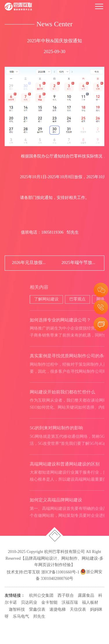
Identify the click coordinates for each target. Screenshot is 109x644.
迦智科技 (17, 610)
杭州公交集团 (41, 596)
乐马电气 (21, 617)
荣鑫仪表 (37, 610)
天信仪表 (78, 610)
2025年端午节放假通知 (79, 263)
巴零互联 (32, 572)
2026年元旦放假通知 (30, 263)
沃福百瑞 (70, 603)
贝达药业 (29, 603)
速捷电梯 (58, 610)
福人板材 (90, 603)
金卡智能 (49, 603)
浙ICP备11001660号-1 (60, 572)
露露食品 (86, 596)
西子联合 (66, 596)
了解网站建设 (73, 299)
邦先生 (39, 617)
